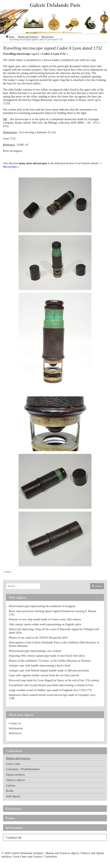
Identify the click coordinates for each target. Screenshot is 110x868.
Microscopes (10, 167)
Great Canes (13, 764)
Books (10, 791)
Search (97, 586)
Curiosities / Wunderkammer (23, 769)
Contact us (14, 837)
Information (14, 828)
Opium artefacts (15, 775)
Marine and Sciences (18, 758)
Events (10, 818)
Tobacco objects (15, 780)
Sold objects (13, 796)
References (13, 809)
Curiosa (11, 785)
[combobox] (23, 586)
